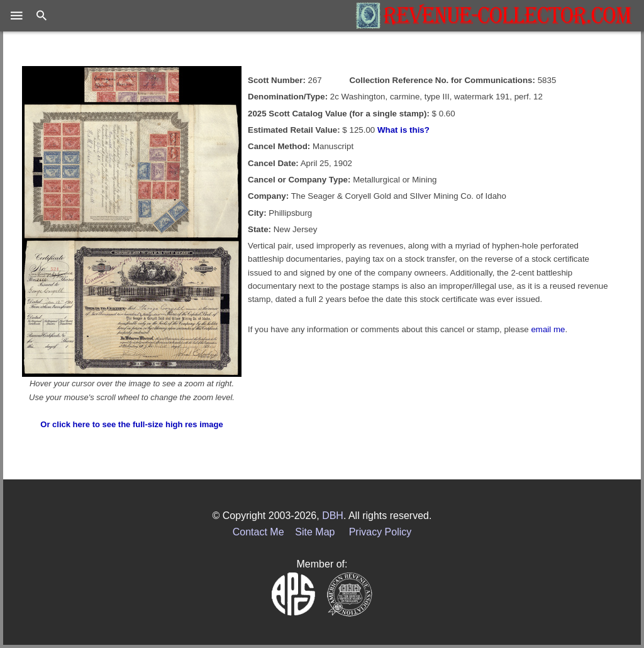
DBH (333, 516)
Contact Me (258, 532)
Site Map (315, 532)
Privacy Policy (380, 532)
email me (548, 329)
